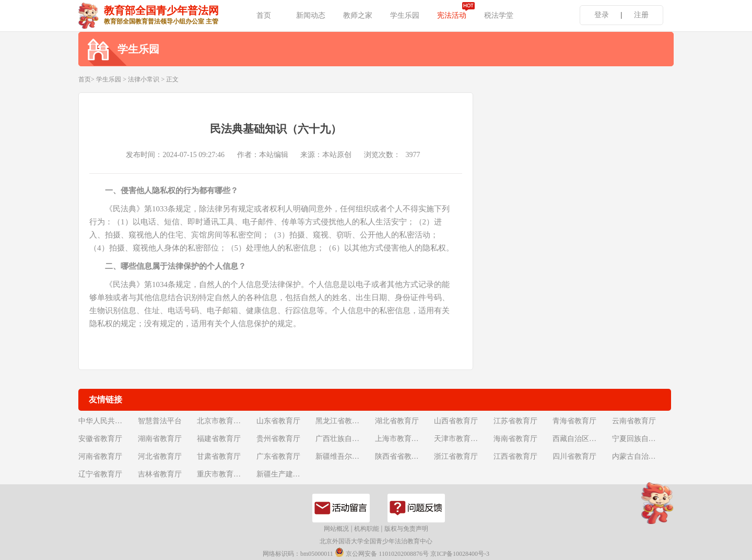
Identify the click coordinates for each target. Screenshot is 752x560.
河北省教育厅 (160, 456)
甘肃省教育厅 (219, 456)
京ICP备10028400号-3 (460, 554)
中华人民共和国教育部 (107, 421)
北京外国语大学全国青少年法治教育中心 (376, 541)
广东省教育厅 (278, 456)
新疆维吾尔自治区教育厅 (344, 456)
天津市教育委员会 (463, 439)
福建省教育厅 (219, 439)
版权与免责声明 (406, 529)
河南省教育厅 (100, 456)
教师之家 (358, 15)
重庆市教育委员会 (226, 474)
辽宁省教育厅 (100, 474)
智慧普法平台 (160, 421)
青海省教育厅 (574, 421)
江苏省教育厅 (515, 421)
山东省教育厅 (278, 421)
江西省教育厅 (515, 456)
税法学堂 (499, 15)
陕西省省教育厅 (401, 456)
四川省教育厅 (574, 456)
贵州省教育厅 (278, 439)
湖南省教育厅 (160, 439)
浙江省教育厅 (456, 456)
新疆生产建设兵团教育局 (285, 474)
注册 (641, 15)
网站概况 (336, 529)
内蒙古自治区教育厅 (641, 456)
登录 (602, 15)
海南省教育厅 (515, 439)
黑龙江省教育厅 (341, 421)
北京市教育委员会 (226, 421)
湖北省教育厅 (397, 421)
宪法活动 (452, 15)
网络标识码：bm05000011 (298, 554)
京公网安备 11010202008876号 (382, 552)
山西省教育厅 (456, 421)
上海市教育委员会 (404, 439)
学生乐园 (405, 15)
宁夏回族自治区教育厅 (641, 439)
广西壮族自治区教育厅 (344, 439)
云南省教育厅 (634, 421)
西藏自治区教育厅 (581, 439)
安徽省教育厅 (100, 439)
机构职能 (367, 529)
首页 (264, 15)
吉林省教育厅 (160, 474)
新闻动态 (311, 15)
